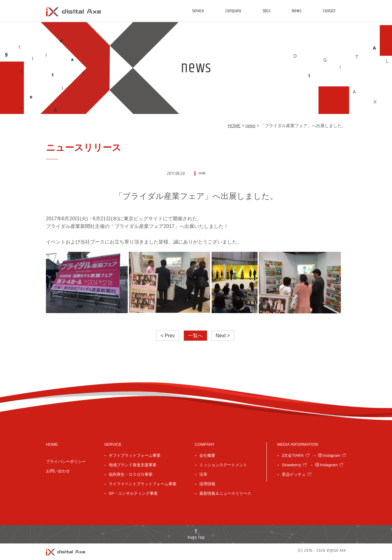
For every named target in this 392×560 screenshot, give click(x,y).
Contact (329, 11)
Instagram (329, 455)
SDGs (266, 11)
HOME (234, 126)
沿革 (203, 474)
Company (233, 11)
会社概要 (207, 455)
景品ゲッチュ (294, 474)
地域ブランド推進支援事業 (133, 465)
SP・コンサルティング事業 (133, 493)
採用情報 (207, 484)
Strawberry (291, 465)
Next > (223, 336)
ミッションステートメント (223, 465)
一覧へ (195, 336)
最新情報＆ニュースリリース (225, 493)
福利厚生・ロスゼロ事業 (131, 474)
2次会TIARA (293, 455)
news (250, 126)
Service (198, 11)
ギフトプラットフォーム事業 (135, 455)
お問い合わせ (58, 471)
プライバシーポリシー (66, 462)
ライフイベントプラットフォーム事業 (143, 484)
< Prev (168, 336)
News (297, 11)
